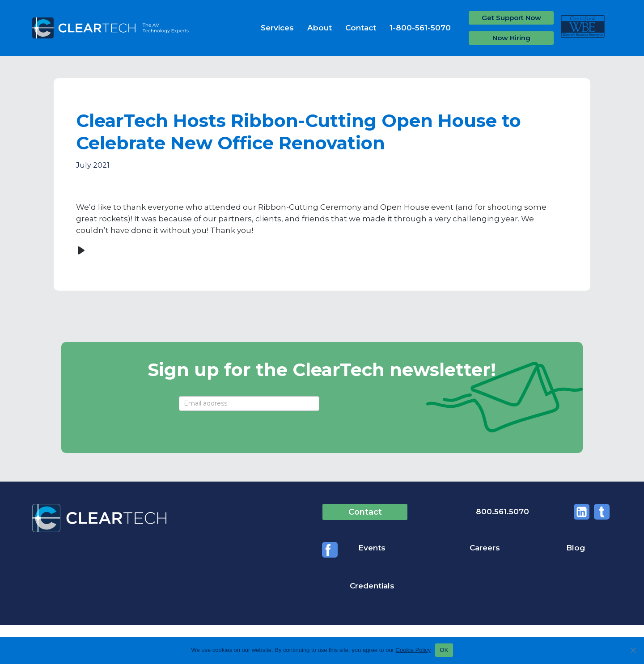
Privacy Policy (161, 614)
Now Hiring (511, 38)
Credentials (589, 548)
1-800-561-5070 (420, 28)
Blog (503, 548)
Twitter (578, 512)
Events (336, 548)
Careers (431, 548)
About (320, 28)
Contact (361, 28)
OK (444, 650)
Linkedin (553, 512)
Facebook (602, 512)
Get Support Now (511, 18)
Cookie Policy (413, 650)
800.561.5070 (471, 512)
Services (277, 28)
